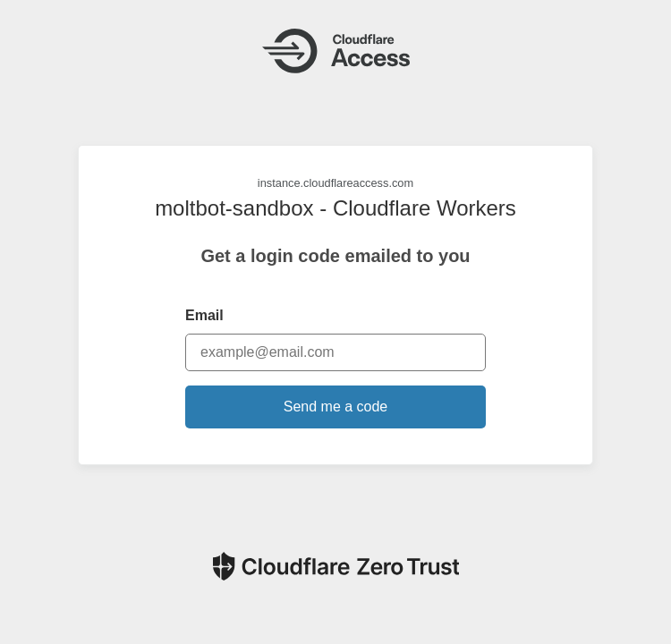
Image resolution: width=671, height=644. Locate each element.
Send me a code (336, 407)
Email (204, 315)
